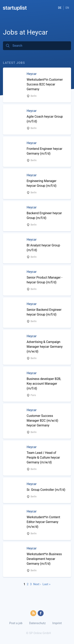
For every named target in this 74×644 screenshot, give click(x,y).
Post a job (16, 623)
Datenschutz (37, 623)
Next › (37, 584)
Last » (47, 584)
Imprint (57, 623)
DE (60, 8)
